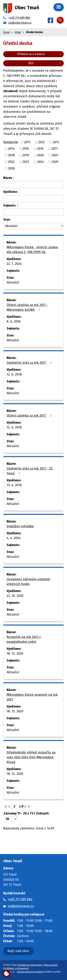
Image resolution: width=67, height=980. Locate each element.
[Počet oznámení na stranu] (11, 819)
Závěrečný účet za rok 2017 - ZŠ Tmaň (30, 471)
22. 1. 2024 (14, 264)
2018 (11, 155)
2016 (40, 149)
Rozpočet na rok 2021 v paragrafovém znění (24, 639)
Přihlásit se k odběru (40, 54)
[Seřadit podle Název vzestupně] (14, 177)
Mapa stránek (51, 965)
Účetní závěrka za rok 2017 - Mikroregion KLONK (27, 307)
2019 (26, 155)
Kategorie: (11, 142)
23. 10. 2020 (15, 596)
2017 (55, 149)
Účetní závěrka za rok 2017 (30, 416)
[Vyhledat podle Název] (33, 184)
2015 (26, 149)
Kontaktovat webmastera (30, 965)
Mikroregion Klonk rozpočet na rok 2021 (32, 697)
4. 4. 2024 (14, 538)
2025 (55, 162)
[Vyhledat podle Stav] (33, 226)
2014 (11, 149)
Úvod (6, 32)
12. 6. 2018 (14, 374)
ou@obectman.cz (21, 906)
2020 (41, 155)
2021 (55, 155)
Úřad (18, 32)
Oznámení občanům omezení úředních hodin (28, 582)
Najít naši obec (18, 951)
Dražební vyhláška (20, 526)
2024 (41, 162)
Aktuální (13, 282)
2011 (27, 142)
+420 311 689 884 (20, 899)
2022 (11, 162)
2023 (26, 162)
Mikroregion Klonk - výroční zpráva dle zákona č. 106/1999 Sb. (32, 250)
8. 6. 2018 (13, 321)
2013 (56, 142)
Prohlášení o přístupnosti (16, 968)
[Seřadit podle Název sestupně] (14, 179)
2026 (11, 168)
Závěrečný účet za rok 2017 (30, 363)
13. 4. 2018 (14, 485)
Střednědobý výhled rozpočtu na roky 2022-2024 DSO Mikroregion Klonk (31, 757)
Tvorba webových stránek (30, 972)
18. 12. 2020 (15, 654)
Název (8, 178)
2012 (41, 142)
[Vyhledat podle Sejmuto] (33, 212)
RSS (45, 63)
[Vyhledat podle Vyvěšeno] (33, 199)
